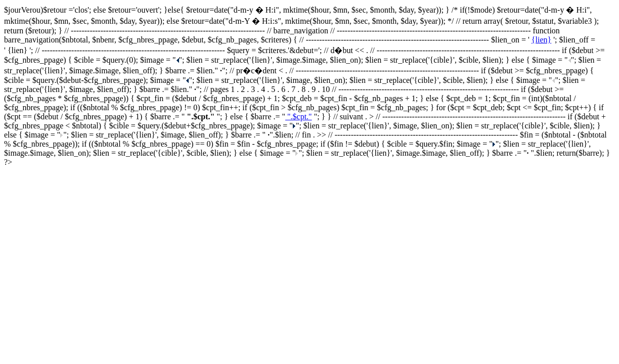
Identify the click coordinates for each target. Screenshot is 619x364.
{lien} (541, 40)
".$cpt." (299, 117)
